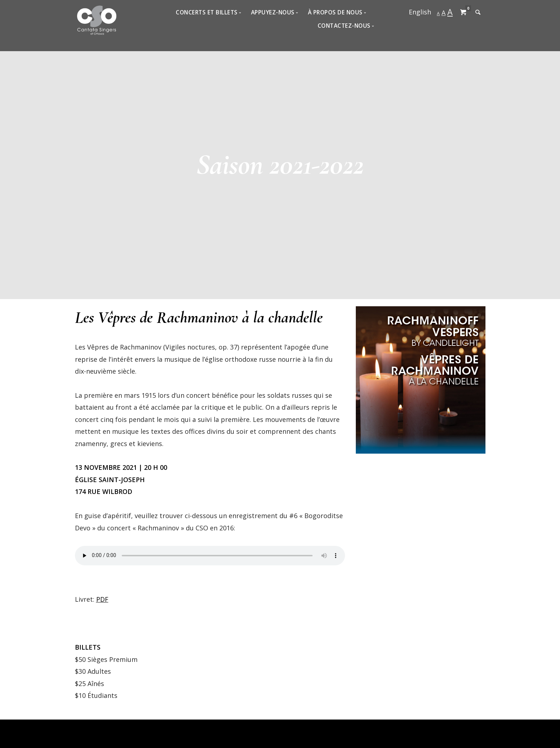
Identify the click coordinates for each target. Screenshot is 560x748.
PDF (102, 599)
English (420, 12)
